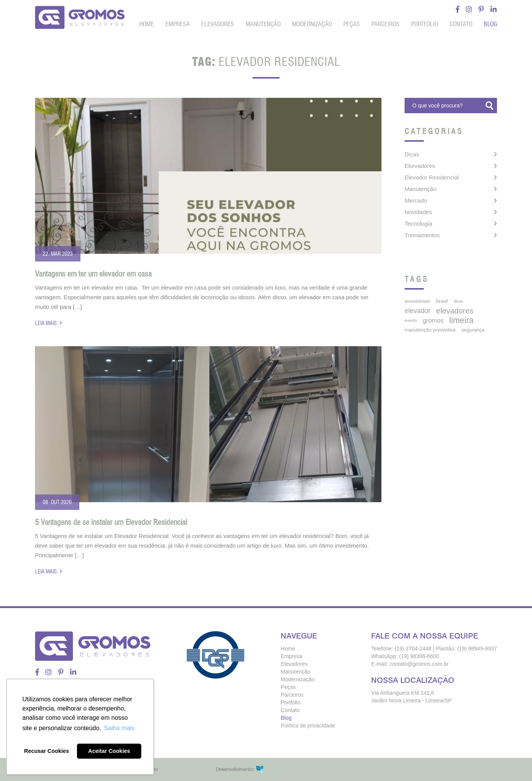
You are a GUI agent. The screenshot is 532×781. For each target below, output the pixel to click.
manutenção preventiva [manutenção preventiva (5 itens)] (430, 330)
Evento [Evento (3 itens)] (411, 320)
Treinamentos (422, 235)
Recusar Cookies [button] (47, 751)
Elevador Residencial (432, 177)
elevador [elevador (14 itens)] (417, 311)
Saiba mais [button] (119, 728)
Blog (490, 24)
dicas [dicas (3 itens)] (458, 301)
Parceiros (386, 24)
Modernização (312, 24)
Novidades (418, 212)
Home (147, 24)
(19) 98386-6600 (419, 656)
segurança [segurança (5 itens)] (473, 330)
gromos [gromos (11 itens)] (433, 320)
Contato (461, 24)
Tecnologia (418, 224)
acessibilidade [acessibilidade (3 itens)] (417, 301)
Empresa (178, 24)
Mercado (416, 200)
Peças (352, 24)
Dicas (412, 154)
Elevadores (218, 24)
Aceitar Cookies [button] (109, 751)
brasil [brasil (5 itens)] (442, 301)
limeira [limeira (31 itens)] (461, 320)
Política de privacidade (308, 726)
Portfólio (425, 24)
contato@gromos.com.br (419, 664)
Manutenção (263, 24)
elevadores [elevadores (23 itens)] (455, 311)
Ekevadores (420, 166)
